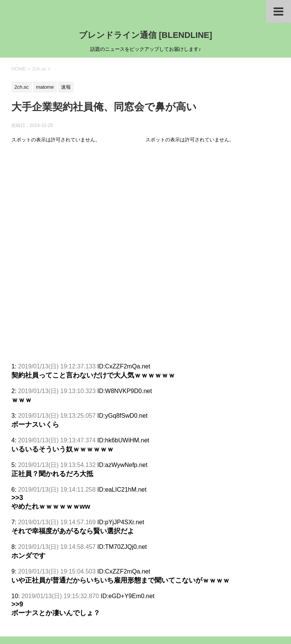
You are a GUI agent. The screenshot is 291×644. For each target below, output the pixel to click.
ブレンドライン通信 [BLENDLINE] (145, 35)
